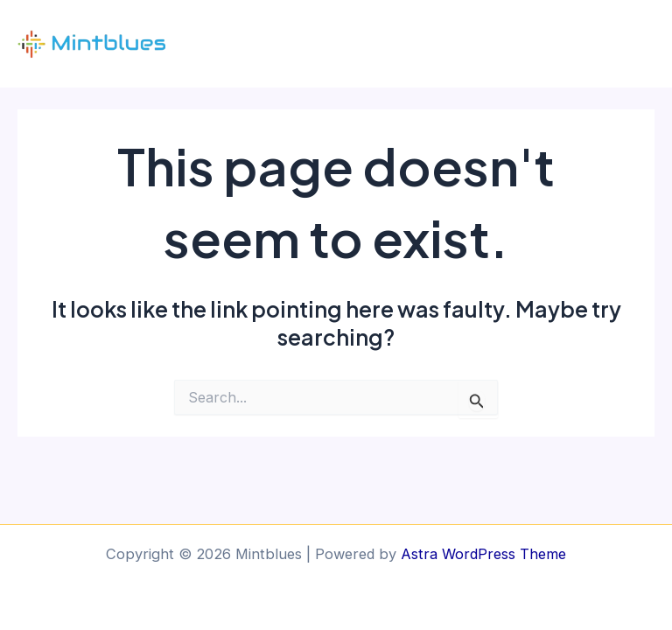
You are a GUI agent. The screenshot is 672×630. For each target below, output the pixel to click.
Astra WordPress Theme (483, 554)
